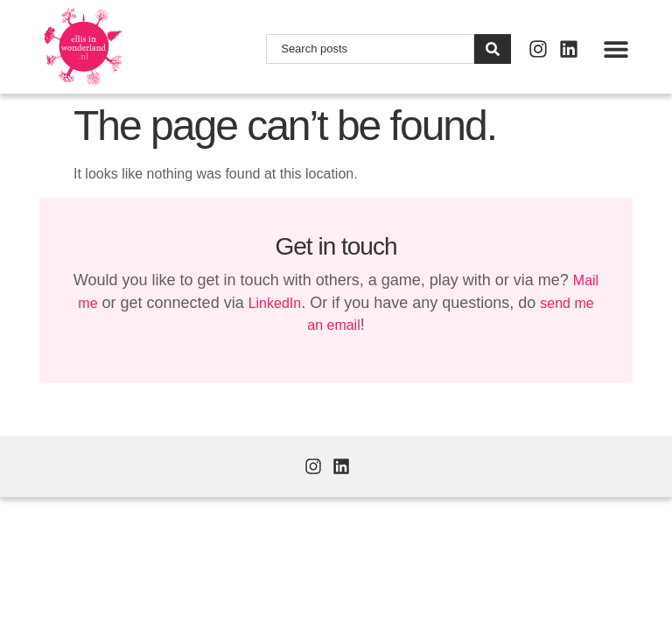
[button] (616, 49)
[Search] (493, 49)
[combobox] (370, 49)
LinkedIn (275, 303)
